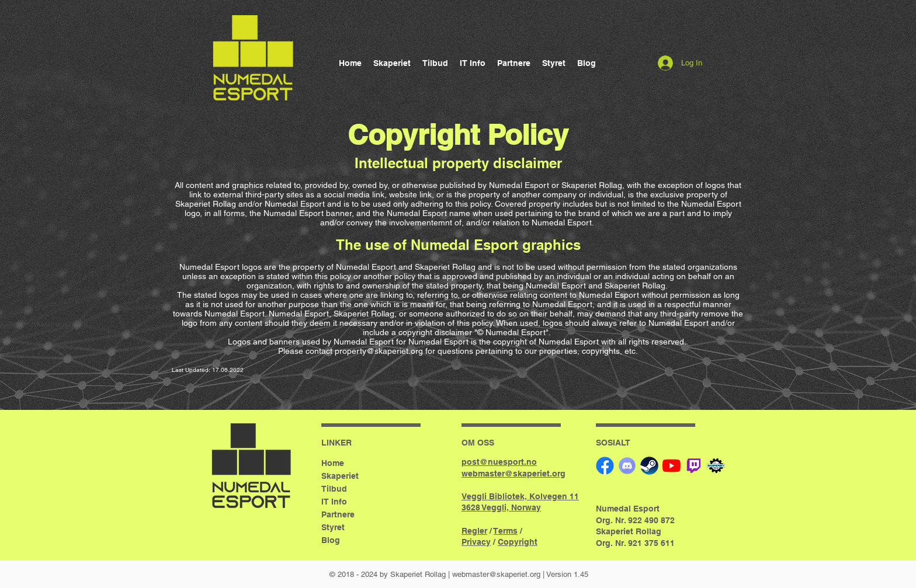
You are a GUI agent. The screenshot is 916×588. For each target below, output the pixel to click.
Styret (333, 527)
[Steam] (649, 466)
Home (333, 463)
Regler (474, 531)
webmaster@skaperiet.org (496, 574)
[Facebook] (605, 466)
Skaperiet (340, 476)
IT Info (334, 502)
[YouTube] (672, 466)
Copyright (518, 542)
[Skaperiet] (716, 466)
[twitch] (694, 466)
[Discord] (627, 466)
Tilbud (334, 489)
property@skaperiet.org (379, 351)
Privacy (476, 542)
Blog (331, 540)
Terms (506, 531)
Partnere (338, 514)
